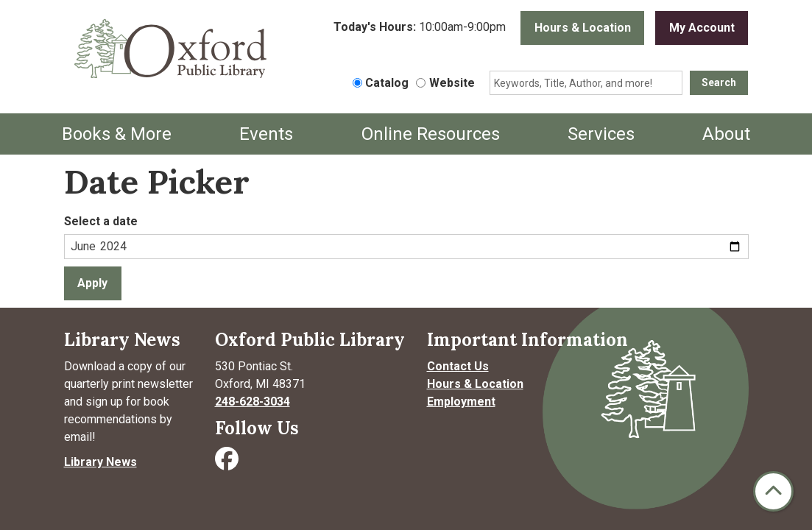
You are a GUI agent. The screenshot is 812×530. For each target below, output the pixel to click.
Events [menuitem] (266, 134)
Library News (100, 462)
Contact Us (458, 366)
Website (452, 83)
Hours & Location (583, 28)
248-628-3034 (253, 402)
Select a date (101, 221)
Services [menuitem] (601, 134)
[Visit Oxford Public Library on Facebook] (228, 463)
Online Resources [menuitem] (431, 134)
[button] (420, 32)
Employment (461, 402)
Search (719, 82)
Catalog (387, 83)
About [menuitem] (726, 134)
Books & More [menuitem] (117, 134)
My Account (702, 28)
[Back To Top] (773, 491)
